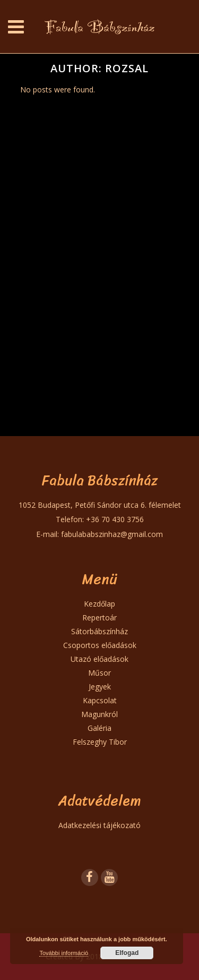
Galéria (99, 728)
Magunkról (99, 714)
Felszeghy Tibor (100, 742)
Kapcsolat (100, 700)
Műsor (99, 673)
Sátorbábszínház (99, 631)
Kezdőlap (99, 604)
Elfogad (127, 953)
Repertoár (99, 617)
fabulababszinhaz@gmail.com (112, 534)
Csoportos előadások (100, 645)
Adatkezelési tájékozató (99, 825)
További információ (64, 953)
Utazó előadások (99, 659)
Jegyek (100, 687)
